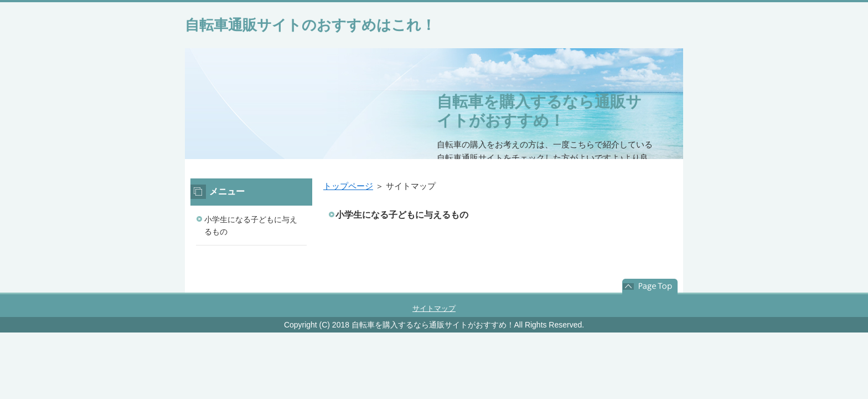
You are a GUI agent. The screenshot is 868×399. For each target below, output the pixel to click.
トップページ (348, 186)
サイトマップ (434, 308)
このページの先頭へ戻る (650, 287)
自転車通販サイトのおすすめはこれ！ (310, 25)
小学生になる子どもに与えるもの (402, 215)
